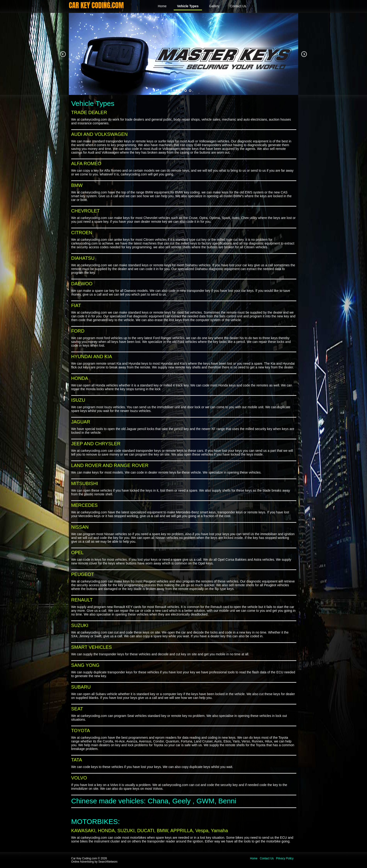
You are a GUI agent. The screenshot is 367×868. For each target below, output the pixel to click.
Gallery (214, 6)
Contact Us (238, 6)
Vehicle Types (188, 6)
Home (162, 6)
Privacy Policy (285, 858)
